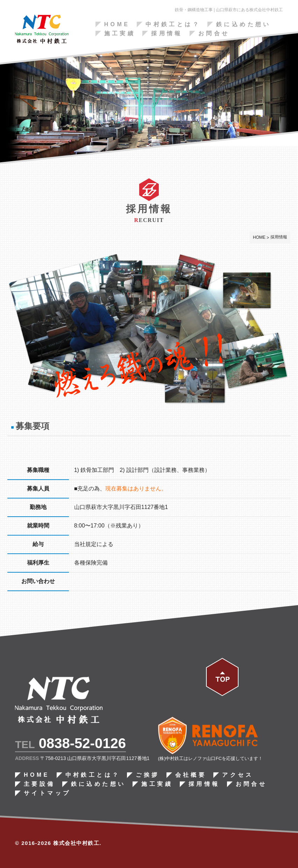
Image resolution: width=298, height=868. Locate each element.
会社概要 (191, 775)
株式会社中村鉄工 (76, 843)
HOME (117, 24)
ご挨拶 (147, 775)
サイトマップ (47, 794)
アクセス (238, 775)
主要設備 (40, 784)
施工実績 (120, 34)
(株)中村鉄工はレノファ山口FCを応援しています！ (210, 759)
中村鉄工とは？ (173, 24)
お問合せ (214, 34)
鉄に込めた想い (244, 24)
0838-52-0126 (82, 744)
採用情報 (167, 34)
